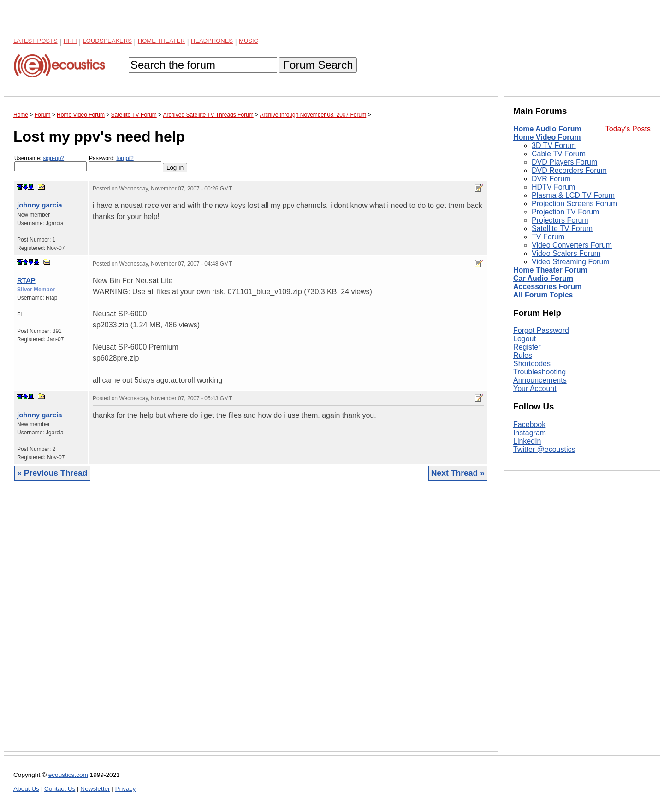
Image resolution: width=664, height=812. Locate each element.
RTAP (26, 280)
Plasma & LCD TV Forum (573, 195)
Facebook (529, 424)
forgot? (125, 158)
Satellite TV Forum (562, 228)
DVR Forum (551, 179)
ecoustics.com (68, 775)
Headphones (212, 41)
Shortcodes (532, 364)
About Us (26, 789)
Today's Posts (628, 129)
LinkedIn (527, 441)
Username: (50, 163)
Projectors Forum (560, 220)
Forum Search (318, 65)
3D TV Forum (554, 145)
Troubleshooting (539, 372)
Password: (125, 163)
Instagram (530, 433)
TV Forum (548, 237)
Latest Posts (36, 41)
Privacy (126, 789)
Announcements (540, 380)
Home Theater (161, 41)
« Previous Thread (52, 473)
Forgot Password (541, 330)
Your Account (535, 388)
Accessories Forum (548, 287)
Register (527, 347)
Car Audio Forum (543, 278)
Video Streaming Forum (571, 262)
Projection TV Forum (565, 212)
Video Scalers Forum (566, 253)
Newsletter (95, 789)
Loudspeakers (107, 41)
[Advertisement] (251, 623)
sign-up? (53, 158)
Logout (525, 339)
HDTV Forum (553, 187)
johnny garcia (40, 205)
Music (249, 41)
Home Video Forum (547, 137)
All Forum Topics (543, 295)
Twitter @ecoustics (544, 449)
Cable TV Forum (559, 154)
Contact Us (60, 789)
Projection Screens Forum (574, 204)
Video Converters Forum (572, 245)
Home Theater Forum (550, 270)
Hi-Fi (70, 41)
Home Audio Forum (547, 129)
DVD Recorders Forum (569, 170)
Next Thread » (458, 473)
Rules (523, 355)
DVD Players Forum (564, 162)
